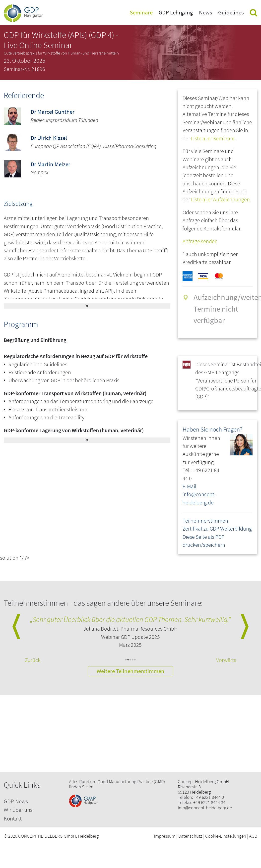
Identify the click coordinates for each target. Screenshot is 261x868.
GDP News (16, 801)
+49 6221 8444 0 (209, 797)
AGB (253, 836)
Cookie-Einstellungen (226, 836)
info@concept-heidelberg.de (205, 808)
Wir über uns (18, 810)
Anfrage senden (200, 241)
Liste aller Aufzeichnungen (220, 199)
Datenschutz (190, 836)
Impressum (165, 836)
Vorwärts (226, 660)
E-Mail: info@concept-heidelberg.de (199, 494)
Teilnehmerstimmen (205, 521)
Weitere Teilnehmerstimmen (130, 671)
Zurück (33, 660)
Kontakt (13, 818)
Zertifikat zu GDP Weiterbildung (217, 529)
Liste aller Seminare (213, 138)
